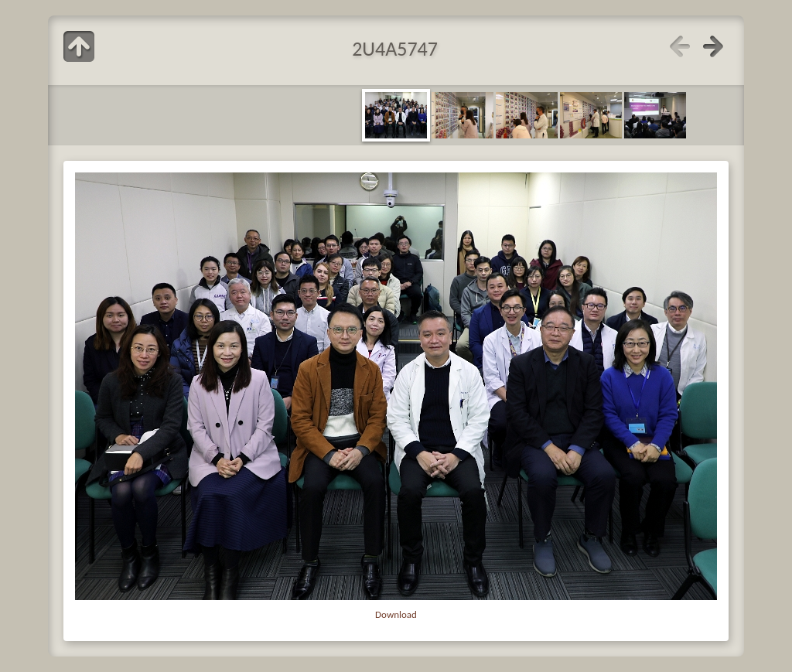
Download (396, 614)
